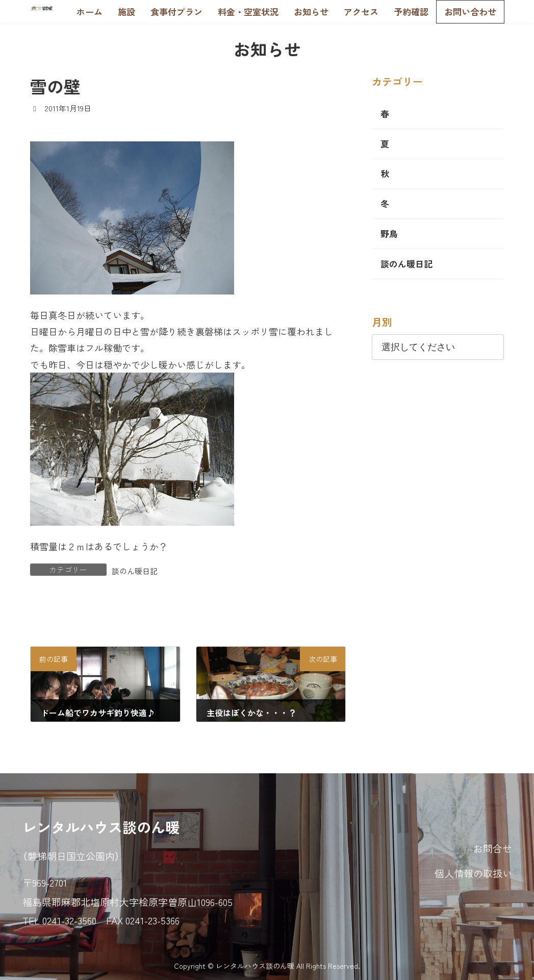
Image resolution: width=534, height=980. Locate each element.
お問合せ (493, 848)
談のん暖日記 (135, 571)
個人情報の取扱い (473, 873)
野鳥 (389, 234)
